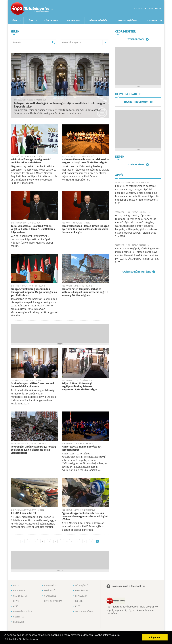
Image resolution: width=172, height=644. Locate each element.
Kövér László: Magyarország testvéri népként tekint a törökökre (31, 161)
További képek (136, 165)
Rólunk (79, 601)
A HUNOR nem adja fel (23, 513)
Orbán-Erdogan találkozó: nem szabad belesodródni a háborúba (32, 385)
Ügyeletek (18, 617)
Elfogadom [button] (155, 637)
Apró (16, 606)
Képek (31, 21)
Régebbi (97, 541)
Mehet (53, 42)
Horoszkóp (19, 622)
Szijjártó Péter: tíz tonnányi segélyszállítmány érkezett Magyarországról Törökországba (80, 387)
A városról (50, 596)
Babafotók (50, 586)
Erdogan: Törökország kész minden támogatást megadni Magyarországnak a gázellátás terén (34, 292)
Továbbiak (152, 21)
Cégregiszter (51, 21)
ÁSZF (77, 606)
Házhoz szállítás (98, 21)
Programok (74, 21)
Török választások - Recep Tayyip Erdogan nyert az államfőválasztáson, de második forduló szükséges (85, 229)
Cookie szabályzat (85, 612)
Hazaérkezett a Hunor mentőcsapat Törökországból (81, 448)
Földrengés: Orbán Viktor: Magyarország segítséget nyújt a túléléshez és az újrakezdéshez (33, 450)
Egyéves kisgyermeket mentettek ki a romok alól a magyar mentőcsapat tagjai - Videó (85, 516)
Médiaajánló (82, 586)
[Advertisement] (60, 333)
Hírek (15, 21)
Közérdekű (50, 591)
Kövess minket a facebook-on (129, 586)
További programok (136, 102)
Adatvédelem (82, 591)
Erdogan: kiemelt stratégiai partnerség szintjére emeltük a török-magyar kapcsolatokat (60, 105)
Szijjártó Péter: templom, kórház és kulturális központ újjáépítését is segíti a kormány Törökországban (85, 292)
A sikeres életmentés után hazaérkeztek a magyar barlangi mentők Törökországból (85, 161)
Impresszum (81, 596)
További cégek (136, 39)
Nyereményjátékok (127, 21)
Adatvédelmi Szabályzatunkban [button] (22, 639)
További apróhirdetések (136, 272)
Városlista (52, 9)
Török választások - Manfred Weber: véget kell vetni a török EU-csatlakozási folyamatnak (33, 229)
